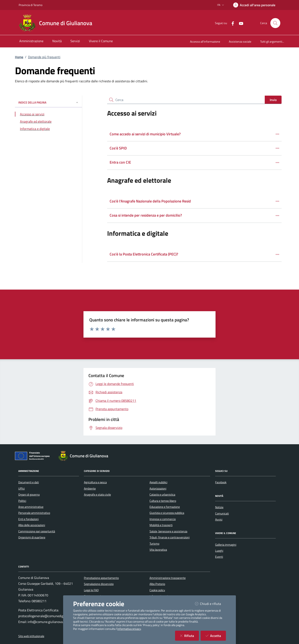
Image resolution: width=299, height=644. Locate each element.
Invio (273, 100)
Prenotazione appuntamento (101, 578)
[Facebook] (231, 23)
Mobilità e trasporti (161, 525)
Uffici (21, 489)
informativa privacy (129, 629)
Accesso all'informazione (205, 41)
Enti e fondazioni (28, 519)
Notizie (219, 507)
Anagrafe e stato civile (97, 495)
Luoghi (219, 551)
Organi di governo (29, 495)
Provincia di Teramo (31, 5)
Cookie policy (157, 590)
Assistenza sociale (240, 41)
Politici (22, 501)
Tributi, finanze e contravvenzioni (170, 537)
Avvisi (219, 519)
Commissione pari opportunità (37, 531)
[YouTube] (239, 23)
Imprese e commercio (163, 519)
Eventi (219, 557)
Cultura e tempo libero (163, 501)
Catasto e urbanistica (162, 495)
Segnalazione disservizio (99, 584)
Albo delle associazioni (32, 525)
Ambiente (90, 489)
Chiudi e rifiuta (210, 604)
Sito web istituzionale (31, 636)
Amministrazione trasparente (168, 578)
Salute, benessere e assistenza (168, 531)
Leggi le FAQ (91, 590)
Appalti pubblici (158, 482)
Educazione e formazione (165, 507)
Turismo (154, 544)
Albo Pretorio (157, 584)
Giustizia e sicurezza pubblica (167, 513)
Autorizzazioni (158, 489)
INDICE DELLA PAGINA (48, 102)
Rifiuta (189, 636)
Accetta (216, 636)
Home (19, 57)
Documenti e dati (29, 482)
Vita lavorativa (158, 550)
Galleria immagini (226, 545)
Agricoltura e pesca (95, 482)
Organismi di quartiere (32, 537)
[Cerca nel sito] (275, 23)
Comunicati (222, 513)
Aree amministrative (31, 507)
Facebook (221, 482)
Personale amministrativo (34, 513)
